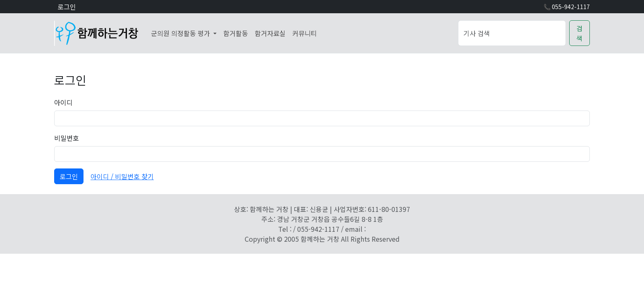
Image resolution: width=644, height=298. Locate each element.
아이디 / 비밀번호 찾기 (122, 176)
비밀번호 (67, 138)
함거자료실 (270, 33)
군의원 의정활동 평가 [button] (181, 33)
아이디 (63, 102)
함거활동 (236, 33)
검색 (579, 33)
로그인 (67, 7)
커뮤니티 (305, 33)
